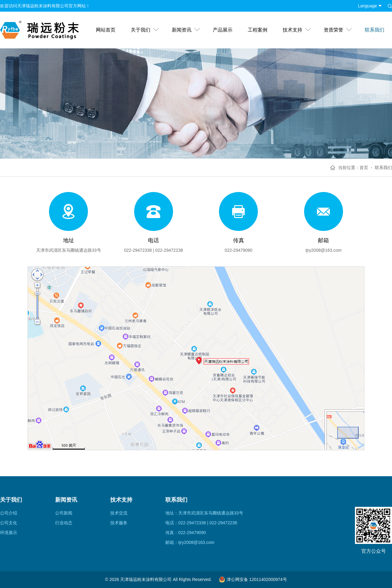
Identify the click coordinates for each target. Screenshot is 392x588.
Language (367, 6)
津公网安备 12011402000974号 (253, 579)
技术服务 (119, 523)
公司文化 (9, 523)
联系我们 (375, 30)
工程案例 (258, 30)
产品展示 (223, 30)
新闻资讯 (182, 30)
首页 (364, 168)
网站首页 (106, 30)
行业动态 (64, 523)
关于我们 (141, 30)
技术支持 (292, 30)
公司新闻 (64, 513)
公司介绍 (9, 513)
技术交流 (119, 513)
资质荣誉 (334, 30)
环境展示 (9, 533)
